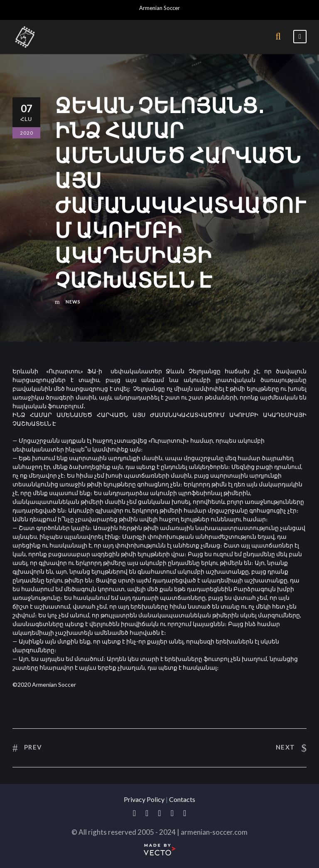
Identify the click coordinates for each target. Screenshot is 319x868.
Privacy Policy (144, 799)
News (73, 302)
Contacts (182, 799)
